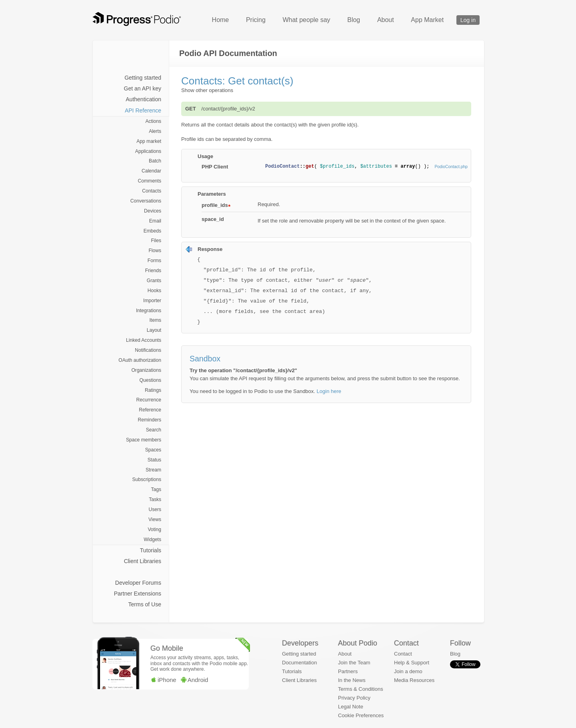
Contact (403, 654)
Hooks (154, 291)
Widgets (152, 539)
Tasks (155, 499)
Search (154, 430)
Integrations (149, 311)
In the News (352, 680)
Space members (144, 440)
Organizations (146, 370)
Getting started (143, 78)
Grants (154, 281)
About (386, 20)
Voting (154, 529)
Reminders (150, 420)
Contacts (152, 191)
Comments (150, 181)
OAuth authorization (140, 360)
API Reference (143, 110)
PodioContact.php (451, 167)
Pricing (256, 20)
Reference (150, 410)
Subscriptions (147, 479)
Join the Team (354, 663)
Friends (153, 271)
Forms (154, 261)
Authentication (143, 99)
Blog (354, 20)
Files (156, 241)
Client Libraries (143, 561)
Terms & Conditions (361, 689)
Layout (154, 330)
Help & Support (412, 663)
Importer (152, 301)
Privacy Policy (354, 698)
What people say (306, 20)
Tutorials (151, 550)
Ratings (153, 390)
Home (221, 20)
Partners (348, 671)
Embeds (152, 231)
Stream (153, 470)
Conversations (146, 201)
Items (155, 320)
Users (155, 509)
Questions (150, 380)
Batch (155, 161)
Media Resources (414, 680)
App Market (427, 20)
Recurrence (149, 400)
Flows (155, 251)
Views (155, 519)
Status (154, 460)
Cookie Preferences (361, 715)
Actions (153, 121)
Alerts (155, 131)
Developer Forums (138, 583)
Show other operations (207, 90)
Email (155, 221)
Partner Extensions (138, 594)
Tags (156, 489)
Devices (153, 211)
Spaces (153, 450)
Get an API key (143, 88)
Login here (329, 391)
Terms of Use (145, 604)
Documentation (299, 663)
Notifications (148, 350)
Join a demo (408, 671)
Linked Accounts (144, 340)
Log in (468, 20)
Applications (148, 151)
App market (149, 141)
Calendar (151, 171)
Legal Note (351, 707)
